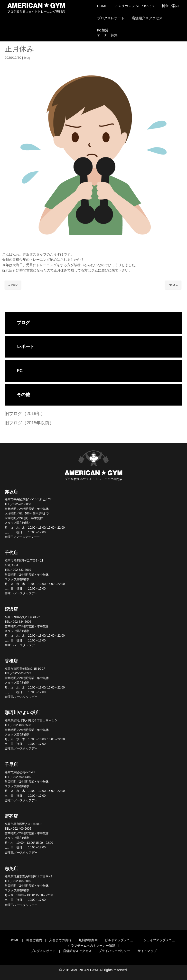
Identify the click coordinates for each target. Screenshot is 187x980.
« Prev (13, 285)
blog (27, 58)
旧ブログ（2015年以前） (29, 423)
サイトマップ (147, 951)
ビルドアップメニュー (121, 940)
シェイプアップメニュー (161, 940)
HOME (14, 940)
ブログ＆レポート (43, 951)
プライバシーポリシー (114, 951)
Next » (173, 285)
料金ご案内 (34, 940)
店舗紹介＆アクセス (77, 951)
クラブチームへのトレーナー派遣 (91, 946)
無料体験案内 (88, 940)
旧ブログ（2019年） (25, 414)
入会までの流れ (60, 940)
